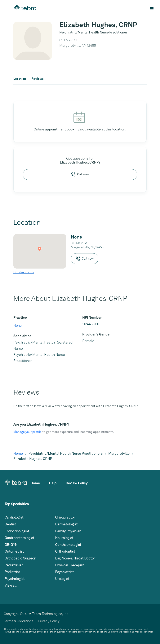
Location (20, 79)
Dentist (10, 524)
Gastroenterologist (19, 538)
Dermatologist (66, 524)
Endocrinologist (17, 531)
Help (53, 483)
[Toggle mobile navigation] (152, 9)
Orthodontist (65, 551)
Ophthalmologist (68, 545)
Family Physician (68, 531)
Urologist (62, 579)
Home (18, 453)
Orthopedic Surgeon (20, 558)
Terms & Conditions (19, 621)
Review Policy (77, 483)
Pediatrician (14, 565)
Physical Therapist (69, 565)
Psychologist (15, 579)
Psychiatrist (64, 572)
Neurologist (64, 538)
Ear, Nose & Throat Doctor (75, 558)
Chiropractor (65, 517)
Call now (80, 174)
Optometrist (14, 551)
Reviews (38, 79)
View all (11, 585)
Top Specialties (17, 504)
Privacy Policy (49, 621)
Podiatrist (12, 572)
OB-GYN (11, 545)
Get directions (24, 272)
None (18, 325)
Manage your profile (27, 432)
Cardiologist (14, 517)
